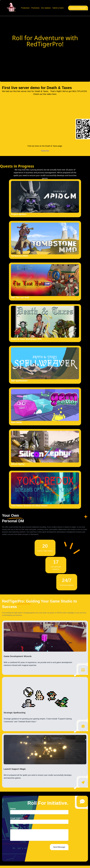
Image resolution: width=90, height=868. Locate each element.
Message (15, 828)
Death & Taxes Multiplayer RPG (26, 339)
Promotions (35, 8)
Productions (25, 8)
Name (13, 809)
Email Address (17, 818)
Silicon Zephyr (18, 464)
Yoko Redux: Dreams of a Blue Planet (29, 506)
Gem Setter (17, 422)
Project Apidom (19, 214)
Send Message (59, 847)
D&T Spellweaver (19, 381)
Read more (45, 151)
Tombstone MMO (19, 256)
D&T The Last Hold (20, 297)
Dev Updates (46, 8)
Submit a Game (58, 8)
